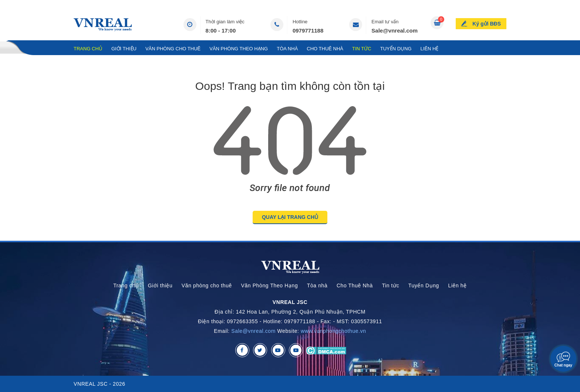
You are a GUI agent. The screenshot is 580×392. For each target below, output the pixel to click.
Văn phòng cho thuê (173, 49)
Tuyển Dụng (396, 49)
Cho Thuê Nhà (325, 49)
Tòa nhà (287, 49)
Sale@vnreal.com (394, 31)
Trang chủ (88, 49)
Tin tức (362, 49)
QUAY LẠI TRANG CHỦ (290, 217)
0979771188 (308, 31)
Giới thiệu (124, 49)
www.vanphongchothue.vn (333, 331)
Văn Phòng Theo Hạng (239, 49)
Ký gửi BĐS (487, 24)
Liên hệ (430, 49)
